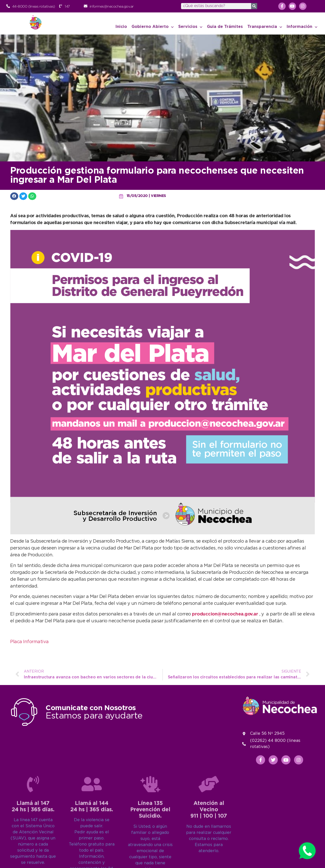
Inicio (121, 27)
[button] (14, 196)
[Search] (254, 6)
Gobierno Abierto (153, 27)
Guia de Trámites (225, 27)
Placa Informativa (29, 642)
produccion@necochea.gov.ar (225, 614)
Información (302, 27)
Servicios (190, 27)
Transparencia (265, 27)
